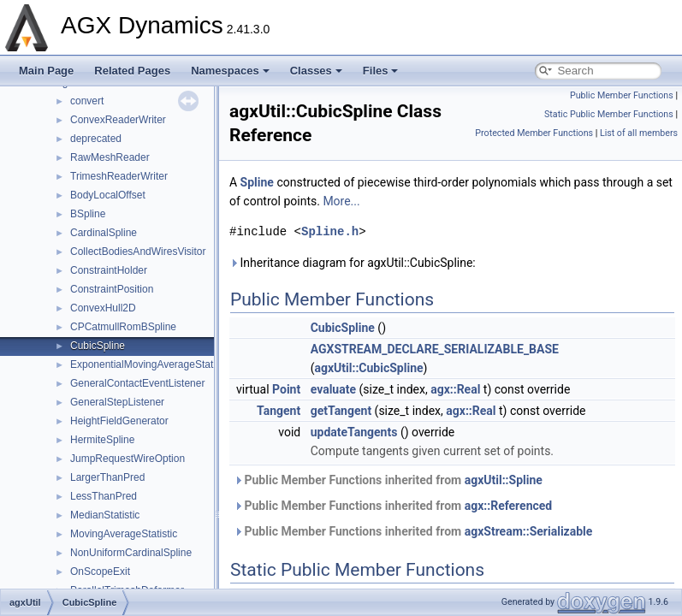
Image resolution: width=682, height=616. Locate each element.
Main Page (46, 71)
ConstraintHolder (109, 270)
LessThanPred (104, 496)
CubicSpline (98, 346)
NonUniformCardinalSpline (131, 553)
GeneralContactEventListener (137, 383)
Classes (316, 71)
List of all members (639, 133)
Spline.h (330, 231)
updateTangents (354, 432)
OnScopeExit (100, 572)
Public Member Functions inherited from (388, 480)
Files (381, 71)
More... (341, 201)
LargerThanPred (107, 477)
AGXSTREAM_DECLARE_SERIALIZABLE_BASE (435, 349)
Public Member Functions (622, 95)
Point (286, 389)
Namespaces (230, 71)
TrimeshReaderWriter (119, 176)
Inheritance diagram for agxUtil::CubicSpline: (353, 263)
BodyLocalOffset (108, 195)
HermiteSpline (102, 440)
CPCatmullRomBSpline (123, 327)
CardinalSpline (104, 233)
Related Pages (132, 71)
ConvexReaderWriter (118, 120)
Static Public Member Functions (609, 114)
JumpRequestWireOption (128, 459)
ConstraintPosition (112, 289)
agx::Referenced (509, 506)
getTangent (341, 411)
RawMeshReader (110, 157)
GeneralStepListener (117, 402)
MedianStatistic (105, 515)
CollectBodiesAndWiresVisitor (138, 252)
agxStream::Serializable (529, 531)
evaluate (333, 389)
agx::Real (455, 389)
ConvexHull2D (103, 308)
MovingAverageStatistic (124, 534)
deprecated (96, 139)
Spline (257, 182)
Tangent (279, 411)
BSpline (88, 214)
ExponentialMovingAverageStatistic (151, 364)
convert (87, 101)
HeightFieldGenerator (119, 421)
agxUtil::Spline (504, 480)
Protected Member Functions (534, 133)
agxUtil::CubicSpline (368, 368)
